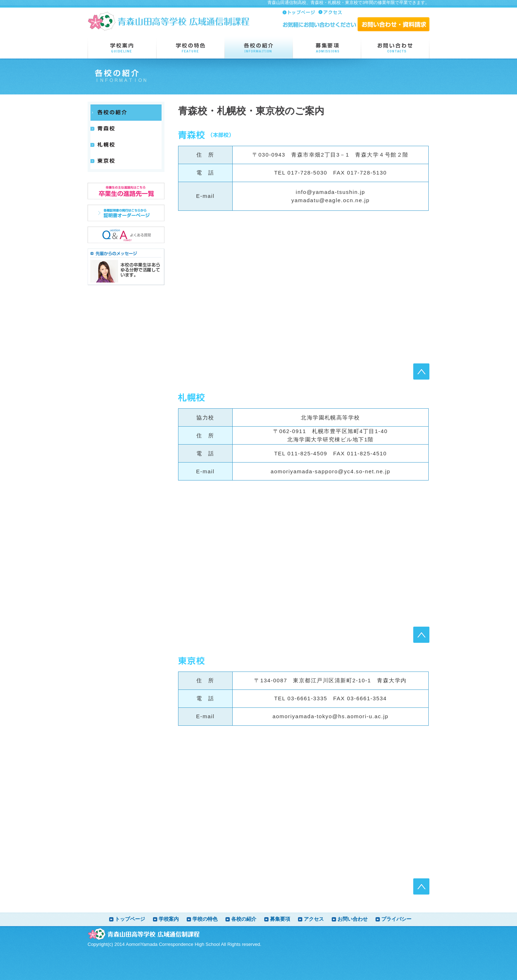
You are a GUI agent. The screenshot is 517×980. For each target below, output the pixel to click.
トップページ (130, 919)
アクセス (314, 919)
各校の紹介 (244, 919)
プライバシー (396, 919)
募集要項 (280, 919)
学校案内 (169, 919)
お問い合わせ (353, 919)
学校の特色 (205, 919)
